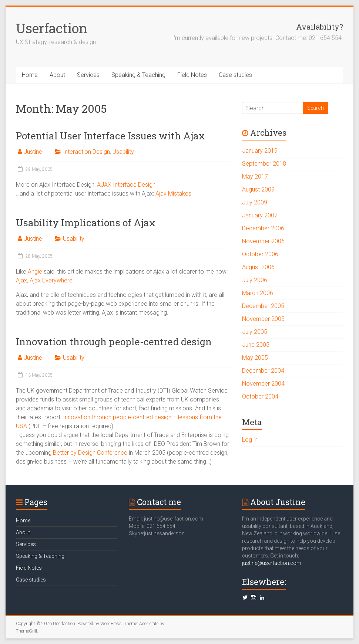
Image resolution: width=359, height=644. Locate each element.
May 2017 (255, 177)
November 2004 (263, 384)
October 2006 (260, 254)
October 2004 (260, 396)
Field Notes (192, 75)
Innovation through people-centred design (114, 342)
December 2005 (263, 306)
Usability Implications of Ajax (86, 223)
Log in (250, 440)
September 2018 (264, 164)
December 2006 (263, 228)
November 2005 (263, 319)
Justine (33, 152)
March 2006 (258, 293)
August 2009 (258, 189)
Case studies (235, 75)
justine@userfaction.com (272, 563)
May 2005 (255, 358)
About (57, 75)
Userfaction (52, 28)
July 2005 (255, 332)
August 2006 (258, 267)
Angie (35, 272)
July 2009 (255, 202)
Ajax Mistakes (173, 194)
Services (88, 75)
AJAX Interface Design (126, 185)
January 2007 (260, 215)
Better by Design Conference (90, 453)
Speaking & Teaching (138, 75)
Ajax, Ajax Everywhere (44, 280)
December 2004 (263, 371)
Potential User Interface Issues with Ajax (110, 136)
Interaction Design (86, 152)
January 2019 (260, 151)
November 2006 (263, 241)
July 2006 (255, 280)
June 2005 (256, 345)
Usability (123, 152)
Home (30, 75)
